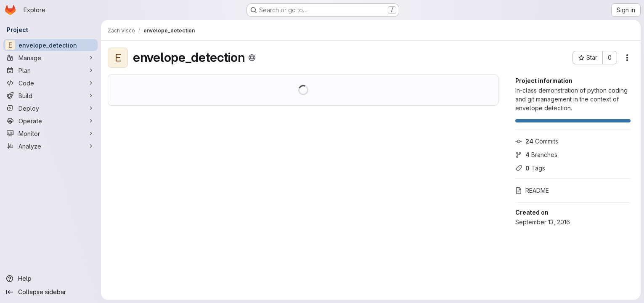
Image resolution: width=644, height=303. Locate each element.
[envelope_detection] (50, 45)
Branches (536, 155)
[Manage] (50, 58)
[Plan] (50, 70)
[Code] (50, 83)
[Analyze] (50, 146)
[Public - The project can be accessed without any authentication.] (252, 58)
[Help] (50, 279)
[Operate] (50, 121)
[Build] (50, 96)
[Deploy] (50, 108)
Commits (537, 141)
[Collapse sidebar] (50, 292)
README (532, 190)
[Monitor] (50, 133)
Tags (530, 168)
